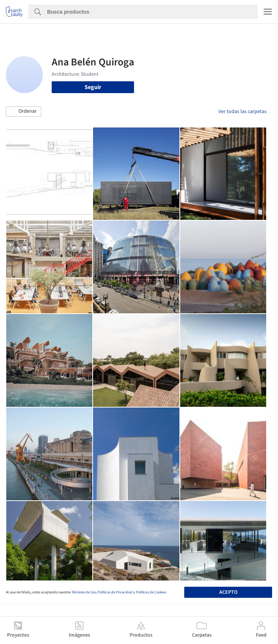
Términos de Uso (84, 592)
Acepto (228, 592)
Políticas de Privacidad (115, 592)
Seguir (93, 87)
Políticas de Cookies (151, 592)
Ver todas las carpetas (243, 112)
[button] (24, 112)
